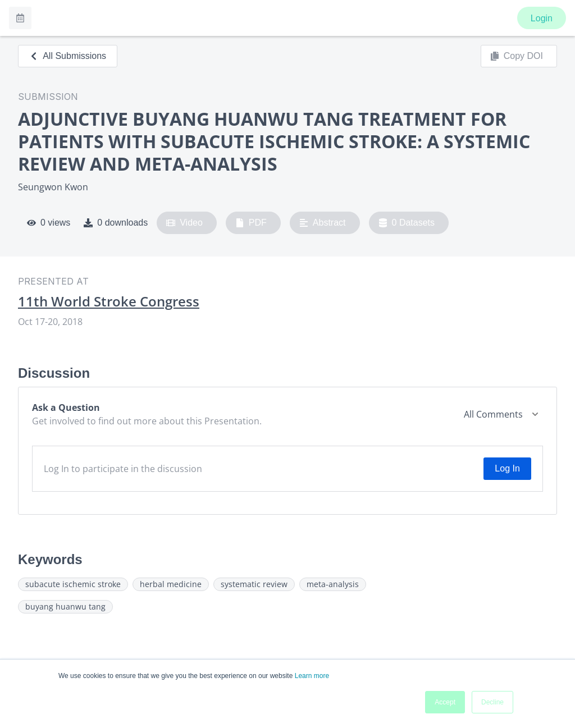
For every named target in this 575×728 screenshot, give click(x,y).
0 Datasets (407, 223)
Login (542, 18)
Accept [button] (445, 702)
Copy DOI (517, 56)
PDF (251, 223)
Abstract (323, 223)
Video (184, 223)
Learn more (312, 676)
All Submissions (68, 56)
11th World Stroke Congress (109, 301)
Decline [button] (492, 702)
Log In (507, 468)
